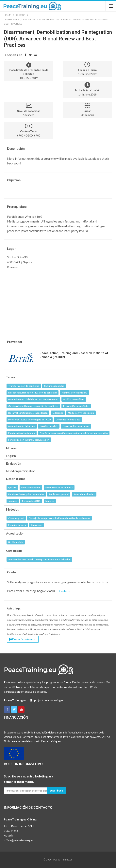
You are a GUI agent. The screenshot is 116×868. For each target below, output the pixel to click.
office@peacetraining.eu (19, 840)
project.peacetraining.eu (49, 700)
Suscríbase (56, 791)
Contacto (65, 591)
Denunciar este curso (23, 639)
